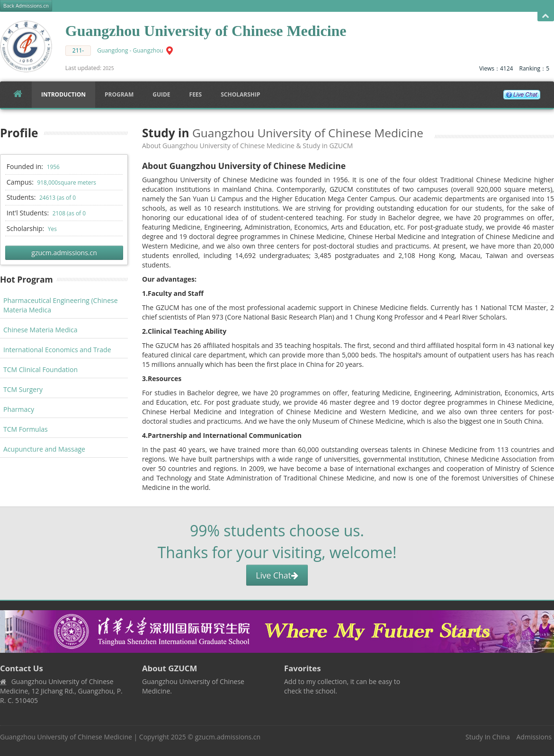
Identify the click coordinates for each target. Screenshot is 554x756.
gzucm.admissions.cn (64, 253)
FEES (196, 94)
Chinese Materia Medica (40, 330)
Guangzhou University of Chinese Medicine (66, 737)
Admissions (534, 737)
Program (119, 94)
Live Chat (277, 575)
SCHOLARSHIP (240, 94)
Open (546, 16)
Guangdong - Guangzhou (130, 50)
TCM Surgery (23, 389)
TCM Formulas (26, 429)
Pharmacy (19, 409)
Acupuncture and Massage (44, 449)
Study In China (488, 737)
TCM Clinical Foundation (40, 369)
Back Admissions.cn (26, 6)
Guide (161, 94)
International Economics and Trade (57, 350)
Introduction (63, 94)
